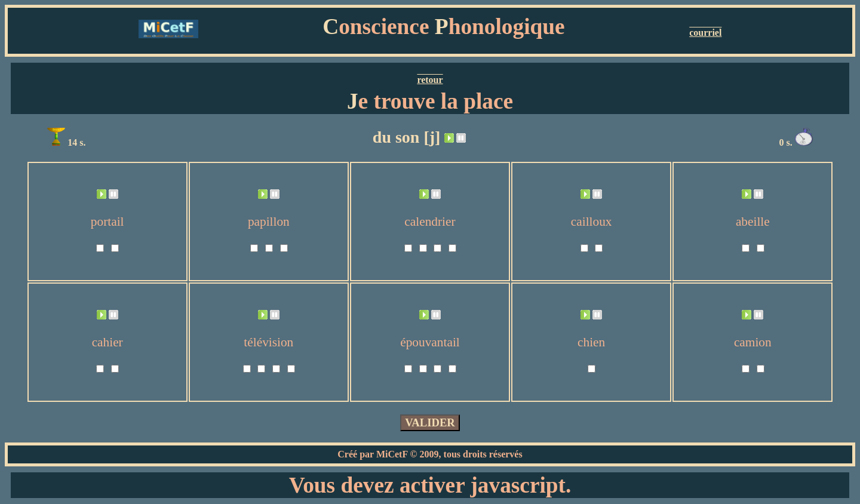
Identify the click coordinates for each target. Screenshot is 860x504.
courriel (705, 33)
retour (430, 80)
